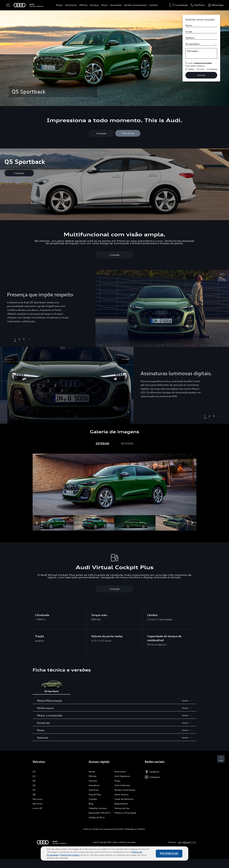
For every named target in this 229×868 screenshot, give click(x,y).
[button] (30, 339)
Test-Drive (128, 133)
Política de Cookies (70, 855)
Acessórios (116, 5)
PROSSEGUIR (169, 854)
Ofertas (84, 5)
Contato (153, 5)
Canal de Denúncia (124, 799)
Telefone (191, 69)
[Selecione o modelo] (201, 44)
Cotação (101, 133)
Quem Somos (121, 794)
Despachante (121, 804)
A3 (34, 776)
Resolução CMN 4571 (100, 813)
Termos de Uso (122, 808)
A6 (34, 781)
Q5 (34, 785)
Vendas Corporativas (135, 5)
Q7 (34, 790)
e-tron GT (37, 808)
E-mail (202, 69)
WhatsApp (213, 69)
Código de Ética (97, 817)
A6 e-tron (37, 799)
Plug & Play (95, 794)
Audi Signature (122, 776)
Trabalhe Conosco (98, 808)
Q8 (34, 794)
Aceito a (200, 63)
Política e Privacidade (125, 813)
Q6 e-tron (38, 804)
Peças (105, 5)
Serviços (95, 5)
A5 (34, 772)
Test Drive (94, 790)
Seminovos (71, 5)
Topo (221, 759)
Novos (59, 5)
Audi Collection (122, 785)
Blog (91, 804)
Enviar (201, 75)
